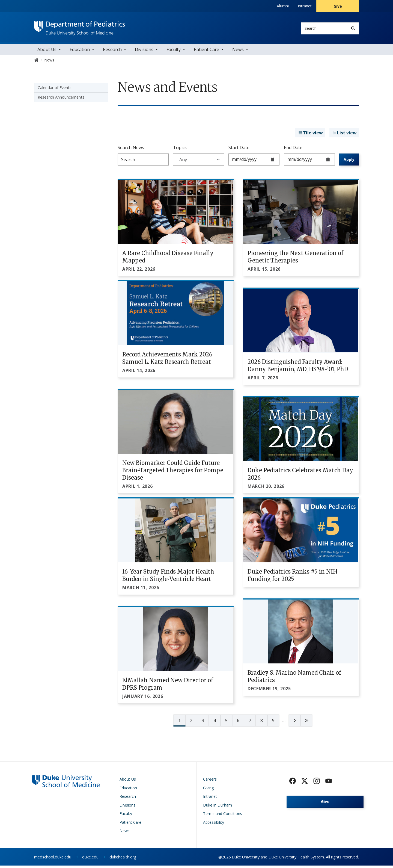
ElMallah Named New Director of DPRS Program (168, 687)
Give (338, 6)
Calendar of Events (55, 90)
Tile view (310, 135)
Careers (210, 782)
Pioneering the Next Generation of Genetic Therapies (295, 259)
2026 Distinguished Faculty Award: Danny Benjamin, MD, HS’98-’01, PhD (298, 368)
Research (112, 52)
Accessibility (214, 825)
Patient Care (206, 52)
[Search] (353, 28)
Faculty (174, 52)
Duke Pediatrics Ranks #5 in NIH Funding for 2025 (292, 578)
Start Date (239, 150)
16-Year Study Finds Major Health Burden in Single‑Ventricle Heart (168, 578)
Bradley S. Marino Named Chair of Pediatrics (294, 679)
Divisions (144, 52)
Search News (131, 150)
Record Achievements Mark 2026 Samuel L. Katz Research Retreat (167, 361)
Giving (208, 790)
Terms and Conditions (223, 816)
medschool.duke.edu (53, 859)
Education (80, 52)
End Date (293, 150)
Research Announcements (61, 100)
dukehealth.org (123, 859)
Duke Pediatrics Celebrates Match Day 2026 (300, 477)
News (238, 52)
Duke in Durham (218, 808)
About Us (47, 52)
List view (344, 135)
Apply (349, 162)
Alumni (283, 6)
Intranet (305, 6)
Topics (180, 150)
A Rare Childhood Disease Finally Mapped (168, 259)
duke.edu (90, 859)
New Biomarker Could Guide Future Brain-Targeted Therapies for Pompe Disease (173, 473)
